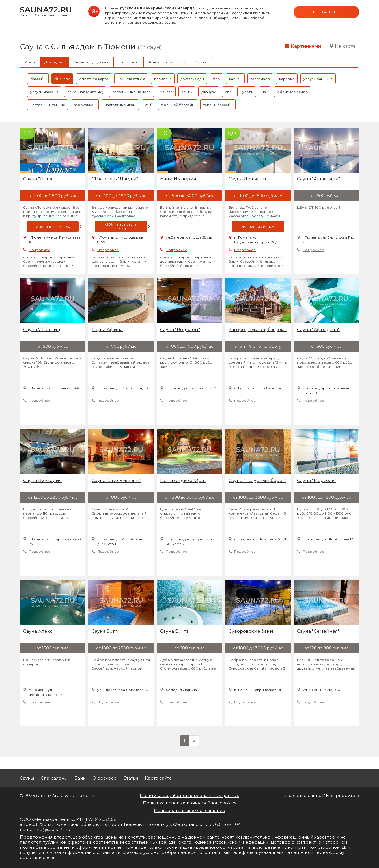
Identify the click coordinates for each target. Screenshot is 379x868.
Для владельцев (326, 12)
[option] (53, 226)
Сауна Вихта (174, 631)
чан (265, 92)
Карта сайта (158, 778)
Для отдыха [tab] (54, 62)
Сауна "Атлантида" (318, 179)
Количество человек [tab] (167, 62)
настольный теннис (48, 105)
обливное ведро (293, 92)
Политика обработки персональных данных (189, 795)
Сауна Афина (107, 330)
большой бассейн (178, 105)
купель (247, 92)
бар (217, 79)
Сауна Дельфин (247, 179)
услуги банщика (318, 79)
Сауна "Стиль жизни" (116, 481)
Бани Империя (178, 179)
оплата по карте (94, 79)
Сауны (27, 778)
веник (187, 92)
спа (228, 92)
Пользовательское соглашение (189, 810)
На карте (342, 46)
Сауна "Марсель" (317, 481)
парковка (163, 79)
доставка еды (192, 79)
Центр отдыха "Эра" (183, 481)
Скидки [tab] (201, 62)
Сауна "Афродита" (318, 330)
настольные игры (120, 105)
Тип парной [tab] (129, 62)
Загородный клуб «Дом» (258, 330)
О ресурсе (105, 778)
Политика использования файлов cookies (189, 803)
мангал (166, 92)
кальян (235, 79)
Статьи (131, 778)
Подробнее (40, 250)
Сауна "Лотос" (39, 179)
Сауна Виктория (43, 481)
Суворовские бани (251, 631)
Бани (80, 778)
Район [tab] (30, 62)
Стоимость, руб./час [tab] (91, 62)
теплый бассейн (218, 105)
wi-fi (148, 105)
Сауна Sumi (105, 631)
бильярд (62, 79)
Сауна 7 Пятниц (42, 330)
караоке (287, 79)
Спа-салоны (54, 778)
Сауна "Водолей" (180, 330)
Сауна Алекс (38, 631)
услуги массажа (44, 92)
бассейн (38, 79)
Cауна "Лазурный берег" (257, 481)
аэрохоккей (85, 105)
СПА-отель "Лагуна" (115, 179)
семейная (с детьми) (85, 92)
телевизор (260, 79)
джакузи (209, 92)
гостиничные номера (132, 92)
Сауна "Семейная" (318, 631)
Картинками (303, 46)
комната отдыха (131, 79)
